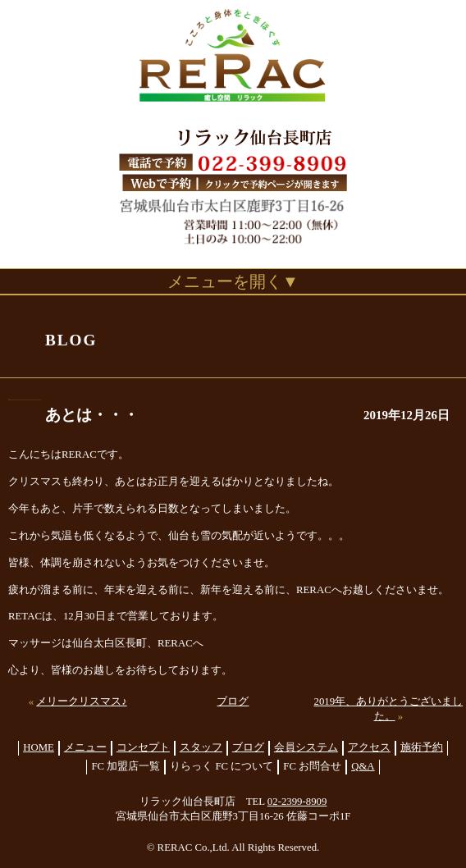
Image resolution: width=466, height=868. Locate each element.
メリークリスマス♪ (81, 701)
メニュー (85, 747)
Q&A (363, 766)
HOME (39, 747)
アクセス (369, 747)
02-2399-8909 (297, 802)
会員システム (306, 747)
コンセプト (143, 747)
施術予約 (422, 747)
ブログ (233, 701)
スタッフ (201, 747)
